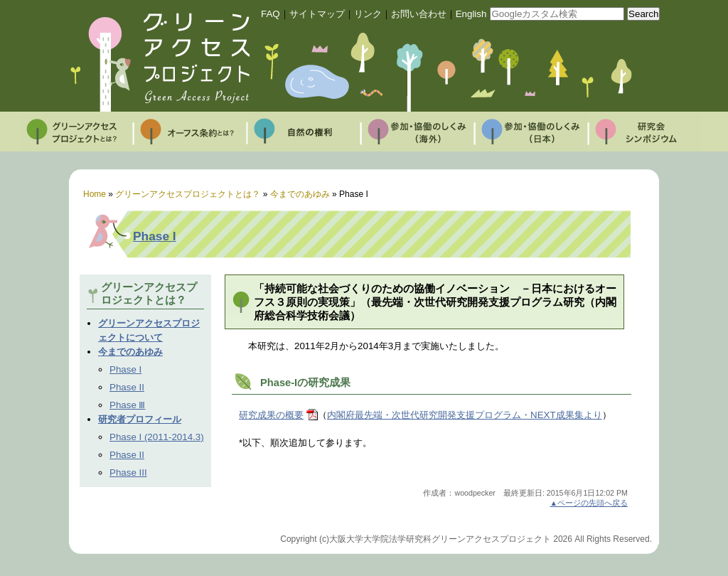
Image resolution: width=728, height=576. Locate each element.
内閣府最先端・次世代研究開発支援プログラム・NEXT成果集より (465, 415)
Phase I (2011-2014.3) (157, 437)
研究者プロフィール (140, 419)
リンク (368, 14)
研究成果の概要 (271, 415)
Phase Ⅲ (128, 405)
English (471, 14)
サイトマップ (317, 14)
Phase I (155, 236)
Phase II (127, 387)
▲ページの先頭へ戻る (589, 503)
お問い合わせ (419, 14)
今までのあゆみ (130, 352)
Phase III (128, 473)
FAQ (271, 14)
